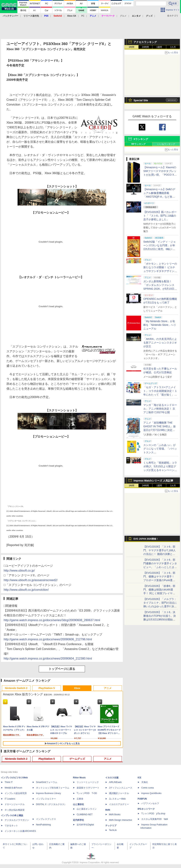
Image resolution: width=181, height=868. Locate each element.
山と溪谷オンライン (87, 809)
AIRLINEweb (115, 782)
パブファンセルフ (150, 803)
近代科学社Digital (85, 825)
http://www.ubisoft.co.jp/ (19, 571)
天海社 (145, 782)
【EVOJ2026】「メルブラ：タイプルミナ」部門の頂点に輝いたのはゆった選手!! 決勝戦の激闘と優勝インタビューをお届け (160, 606)
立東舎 (80, 799)
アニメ (108, 688)
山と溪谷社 (78, 804)
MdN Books (115, 814)
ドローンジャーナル (15, 804)
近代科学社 (78, 820)
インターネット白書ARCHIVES (20, 831)
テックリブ (111, 826)
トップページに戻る (62, 669)
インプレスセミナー (46, 799)
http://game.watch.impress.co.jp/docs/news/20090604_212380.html (48, 659)
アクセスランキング (145, 42)
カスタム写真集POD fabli (155, 819)
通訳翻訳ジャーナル (119, 793)
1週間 (159, 47)
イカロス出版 (112, 778)
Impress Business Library (48, 793)
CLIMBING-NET (85, 814)
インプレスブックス (46, 819)
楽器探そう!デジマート (88, 788)
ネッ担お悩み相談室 (15, 810)
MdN (108, 810)
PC (83, 16)
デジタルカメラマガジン (17, 820)
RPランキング (138, 144)
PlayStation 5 (47, 688)
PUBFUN (142, 799)
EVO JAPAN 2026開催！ (146, 539)
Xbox (77, 688)
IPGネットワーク (146, 809)
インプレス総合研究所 (16, 793)
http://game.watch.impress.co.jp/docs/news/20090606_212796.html (48, 639)
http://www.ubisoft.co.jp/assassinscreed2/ (31, 580)
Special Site (141, 100)
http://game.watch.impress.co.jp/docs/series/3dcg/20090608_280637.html (52, 620)
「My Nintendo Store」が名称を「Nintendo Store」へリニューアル (160, 325)
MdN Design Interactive (121, 820)
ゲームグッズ (77, 759)
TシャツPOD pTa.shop (153, 814)
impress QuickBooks (151, 793)
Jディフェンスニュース (121, 788)
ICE (139, 778)
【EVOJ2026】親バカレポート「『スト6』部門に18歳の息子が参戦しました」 (160, 216)
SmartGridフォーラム (47, 782)
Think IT (9, 782)
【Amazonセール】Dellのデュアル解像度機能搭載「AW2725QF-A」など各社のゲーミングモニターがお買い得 (160, 197)
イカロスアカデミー (119, 804)
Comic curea (147, 788)
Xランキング (141, 139)
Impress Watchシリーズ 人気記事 (153, 481)
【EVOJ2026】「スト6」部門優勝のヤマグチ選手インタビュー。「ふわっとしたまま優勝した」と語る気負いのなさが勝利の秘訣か (160, 567)
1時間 (132, 47)
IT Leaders (10, 799)
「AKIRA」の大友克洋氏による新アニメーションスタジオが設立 (160, 343)
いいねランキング (166, 144)
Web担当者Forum (13, 788)
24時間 (145, 47)
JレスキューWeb (117, 799)
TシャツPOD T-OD (87, 793)
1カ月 (173, 47)
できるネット (11, 826)
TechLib (113, 830)
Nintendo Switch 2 (16, 688)
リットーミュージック (88, 782)
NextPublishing (43, 825)
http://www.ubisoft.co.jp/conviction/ (26, 590)
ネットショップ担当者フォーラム (53, 788)
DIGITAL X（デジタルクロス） (51, 804)
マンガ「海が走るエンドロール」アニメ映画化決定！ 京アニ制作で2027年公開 (160, 409)
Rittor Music (79, 778)
